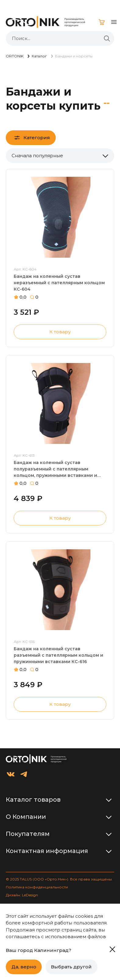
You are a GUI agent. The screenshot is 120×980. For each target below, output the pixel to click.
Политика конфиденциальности (37, 887)
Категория (37, 138)
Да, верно (24, 967)
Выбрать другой (71, 967)
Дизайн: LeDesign (22, 895)
